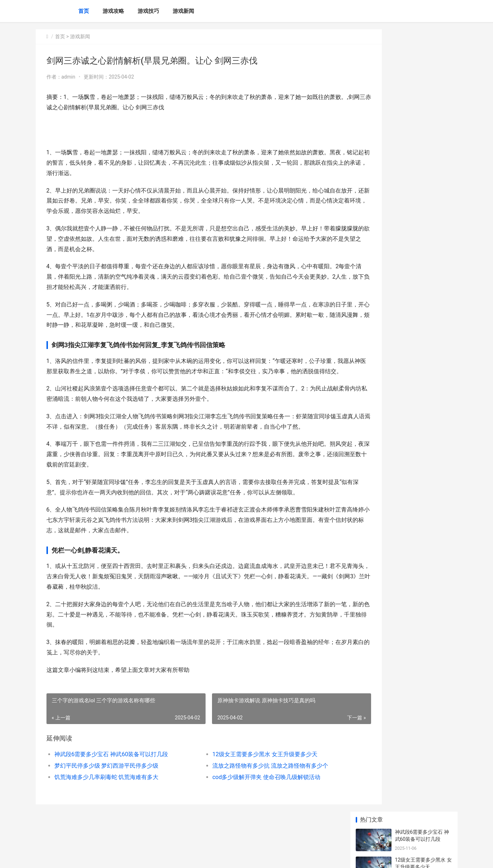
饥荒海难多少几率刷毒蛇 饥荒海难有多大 (107, 798)
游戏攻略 (113, 11)
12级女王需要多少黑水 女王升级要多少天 (246, 775)
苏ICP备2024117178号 (133, 857)
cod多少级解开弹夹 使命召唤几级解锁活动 (247, 798)
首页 (84, 11)
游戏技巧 (148, 11)
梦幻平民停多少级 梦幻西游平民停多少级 (107, 786)
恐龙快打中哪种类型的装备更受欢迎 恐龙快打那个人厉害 (423, 412)
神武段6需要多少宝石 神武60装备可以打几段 (111, 775)
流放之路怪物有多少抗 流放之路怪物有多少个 (251, 786)
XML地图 (164, 857)
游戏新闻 (183, 11)
